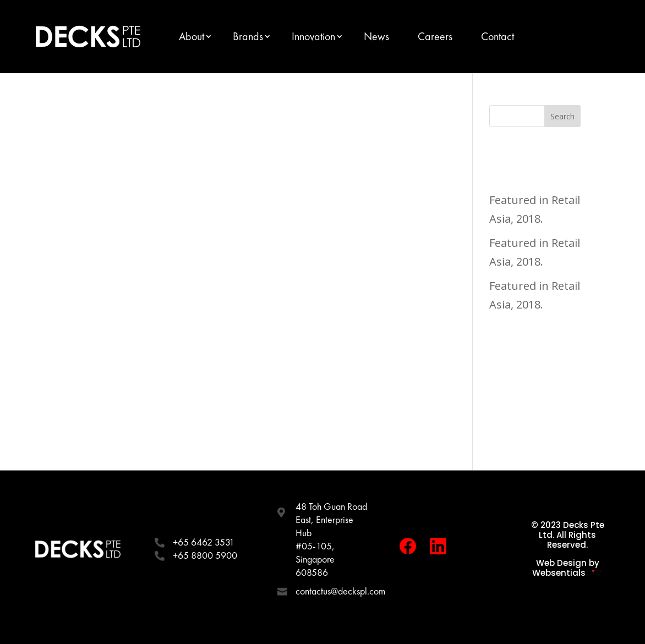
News (376, 36)
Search (562, 116)
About (192, 36)
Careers (435, 36)
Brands (248, 36)
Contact (498, 36)
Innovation (313, 36)
